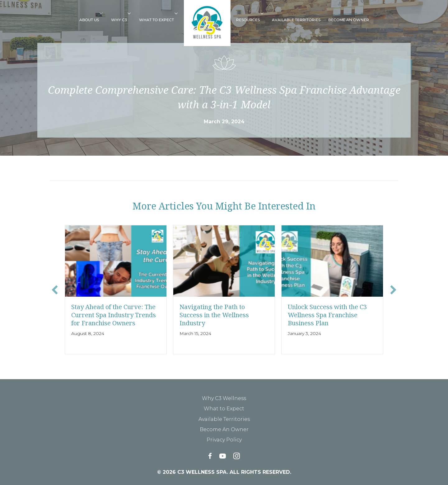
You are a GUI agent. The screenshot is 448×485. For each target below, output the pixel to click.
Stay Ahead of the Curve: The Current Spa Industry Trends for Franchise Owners (114, 315)
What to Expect (156, 20)
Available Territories (296, 20)
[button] (103, 13)
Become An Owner (349, 20)
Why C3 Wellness (224, 398)
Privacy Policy (224, 440)
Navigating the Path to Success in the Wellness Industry (214, 315)
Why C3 (119, 20)
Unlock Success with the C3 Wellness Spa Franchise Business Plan (327, 315)
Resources (248, 20)
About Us (89, 20)
